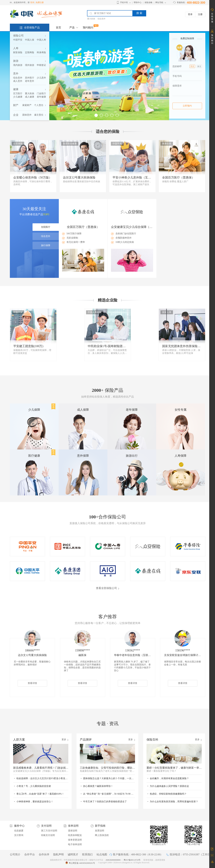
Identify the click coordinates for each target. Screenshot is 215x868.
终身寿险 (41, 52)
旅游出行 (132, 456)
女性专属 (181, 410)
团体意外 (27, 115)
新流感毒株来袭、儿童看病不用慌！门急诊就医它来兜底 (41, 768)
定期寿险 (30, 52)
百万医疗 (18, 94)
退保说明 (73, 831)
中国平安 (18, 40)
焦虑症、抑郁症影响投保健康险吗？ (168, 794)
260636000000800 (113, 860)
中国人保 (30, 40)
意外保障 (83, 456)
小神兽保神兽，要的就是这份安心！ (35, 802)
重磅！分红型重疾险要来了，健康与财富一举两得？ (174, 768)
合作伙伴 (44, 854)
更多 (64, 740)
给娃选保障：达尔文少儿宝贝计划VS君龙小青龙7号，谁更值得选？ (42, 778)
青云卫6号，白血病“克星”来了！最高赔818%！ (40, 794)
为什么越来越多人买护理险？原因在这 (169, 786)
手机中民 (124, 2)
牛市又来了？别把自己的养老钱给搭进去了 (105, 802)
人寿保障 (181, 456)
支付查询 (19, 835)
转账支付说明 (48, 835)
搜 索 (139, 13)
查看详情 (32, 683)
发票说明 (100, 831)
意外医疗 (30, 78)
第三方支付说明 (49, 831)
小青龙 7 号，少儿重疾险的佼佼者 (34, 786)
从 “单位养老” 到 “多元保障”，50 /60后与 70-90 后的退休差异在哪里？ (109, 794)
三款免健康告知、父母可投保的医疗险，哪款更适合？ (107, 768)
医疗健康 (34, 456)
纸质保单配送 (75, 835)
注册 (200, 14)
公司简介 (15, 854)
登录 (32, 2)
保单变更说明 (75, 840)
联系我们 (87, 854)
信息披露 (19, 831)
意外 (16, 73)
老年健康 (41, 97)
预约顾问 (88, 28)
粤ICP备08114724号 (132, 860)
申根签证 (41, 65)
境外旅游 (30, 65)
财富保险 (18, 52)
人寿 (16, 48)
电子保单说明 (75, 844)
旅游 (16, 61)
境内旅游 (18, 65)
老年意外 (30, 81)
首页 (58, 28)
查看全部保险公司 (106, 588)
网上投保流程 (102, 835)
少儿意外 (41, 78)
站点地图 (102, 854)
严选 (72, 28)
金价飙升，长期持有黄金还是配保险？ (169, 778)
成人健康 (30, 97)
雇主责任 (39, 115)
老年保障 (132, 410)
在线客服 (212, 18)
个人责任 (39, 105)
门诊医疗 (41, 94)
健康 (16, 89)
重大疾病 (91, 19)
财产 (16, 105)
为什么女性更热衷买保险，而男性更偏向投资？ (174, 802)
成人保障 (83, 410)
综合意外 (102, 19)
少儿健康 (18, 97)
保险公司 (18, 36)
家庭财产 (27, 105)
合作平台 (30, 854)
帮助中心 (138, 2)
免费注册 (40, 2)
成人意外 (18, 81)
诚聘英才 (73, 854)
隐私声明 (58, 854)
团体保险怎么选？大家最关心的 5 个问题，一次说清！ (109, 778)
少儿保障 (34, 410)
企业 (16, 115)
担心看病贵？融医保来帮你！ (98, 786)
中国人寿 (41, 40)
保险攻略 (148, 2)
